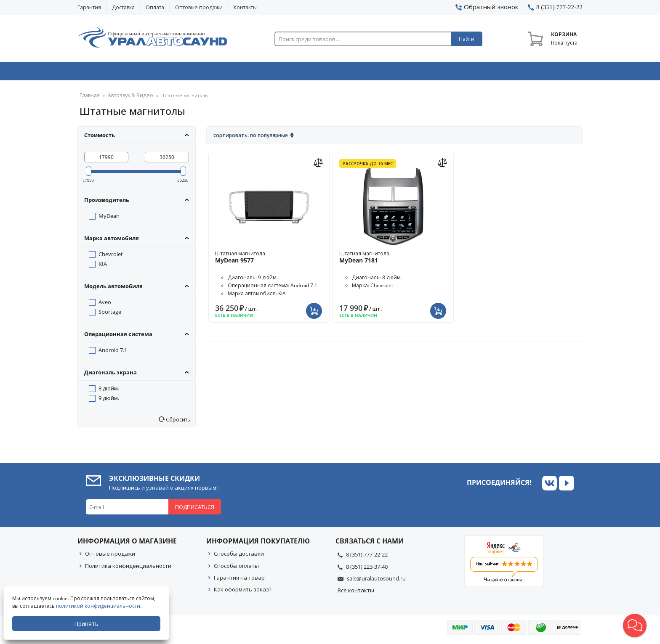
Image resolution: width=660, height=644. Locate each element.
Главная (89, 99)
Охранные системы (230, 73)
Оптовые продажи (199, 7)
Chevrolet (111, 257)
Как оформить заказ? (243, 592)
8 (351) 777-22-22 (367, 557)
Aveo (105, 305)
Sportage (110, 315)
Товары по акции (535, 73)
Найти (467, 39)
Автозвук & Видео (127, 73)
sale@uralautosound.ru (376, 581)
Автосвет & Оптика (435, 73)
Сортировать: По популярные (251, 138)
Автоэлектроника (333, 73)
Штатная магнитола (269, 260)
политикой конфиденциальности (99, 606)
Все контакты (356, 593)
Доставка (123, 7)
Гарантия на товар (239, 580)
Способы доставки (239, 557)
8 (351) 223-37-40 (367, 570)
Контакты (245, 7)
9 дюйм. (109, 401)
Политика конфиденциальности (128, 569)
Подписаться (195, 510)
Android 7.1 (113, 353)
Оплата (155, 7)
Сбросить (177, 422)
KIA (103, 267)
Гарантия (89, 7)
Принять (87, 624)
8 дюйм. (109, 391)
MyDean (109, 219)
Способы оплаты (236, 569)
